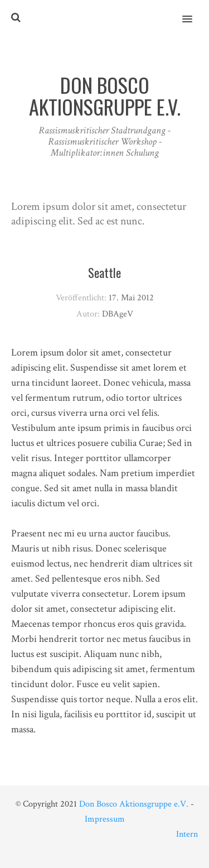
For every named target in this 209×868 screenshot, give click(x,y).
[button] (194, 12)
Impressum (105, 819)
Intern (187, 834)
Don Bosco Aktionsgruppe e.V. (134, 804)
